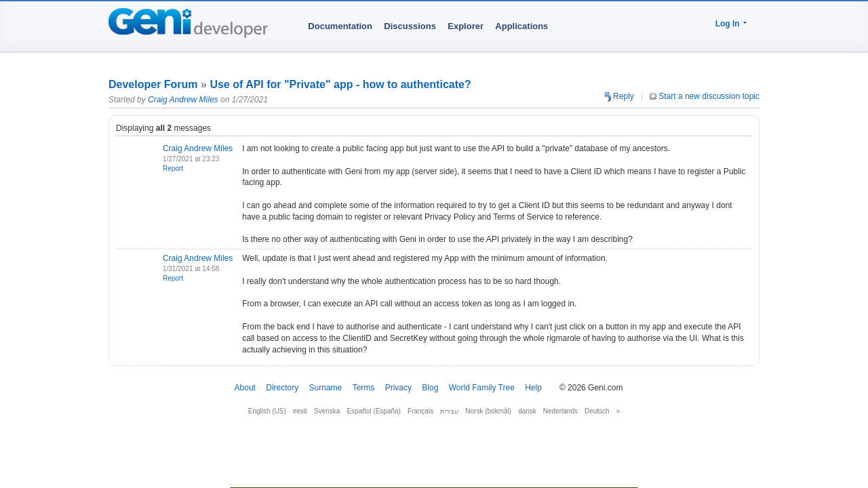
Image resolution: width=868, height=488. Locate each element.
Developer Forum (153, 84)
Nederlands (560, 411)
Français (420, 411)
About (245, 388)
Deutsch (597, 411)
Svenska (327, 411)
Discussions (410, 26)
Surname (326, 388)
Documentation (340, 26)
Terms (364, 388)
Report (173, 168)
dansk (527, 411)
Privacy (398, 388)
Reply (619, 96)
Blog (430, 388)
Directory (282, 388)
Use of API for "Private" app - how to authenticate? (340, 84)
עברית (449, 411)
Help (533, 388)
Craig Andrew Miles (183, 100)
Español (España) (374, 411)
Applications (521, 26)
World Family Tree (482, 388)
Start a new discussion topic (705, 96)
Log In (728, 24)
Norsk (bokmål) (488, 411)
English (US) (267, 411)
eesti (300, 411)
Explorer (466, 26)
